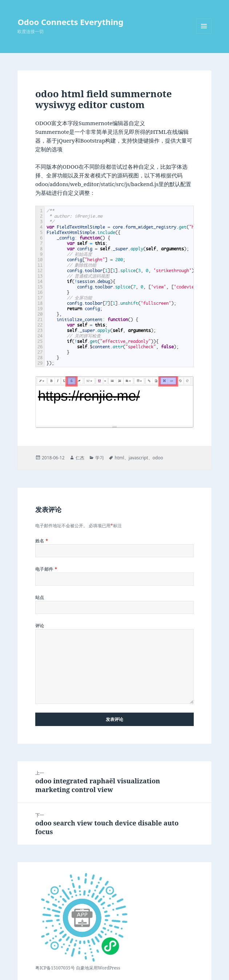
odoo (158, 458)
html (120, 458)
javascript (138, 458)
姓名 (42, 541)
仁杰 (80, 458)
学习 (100, 458)
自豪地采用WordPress (98, 968)
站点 (40, 597)
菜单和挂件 (204, 34)
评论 (40, 626)
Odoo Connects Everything (70, 22)
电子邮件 (46, 569)
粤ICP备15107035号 (55, 968)
